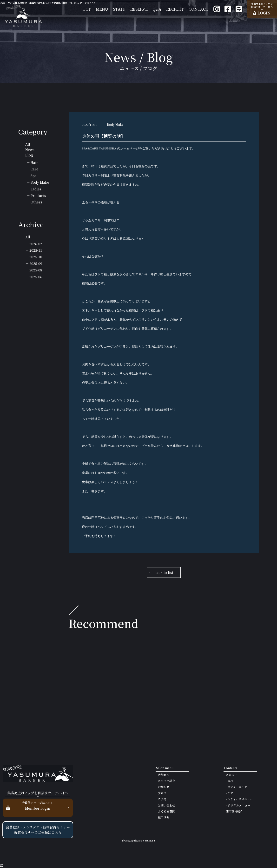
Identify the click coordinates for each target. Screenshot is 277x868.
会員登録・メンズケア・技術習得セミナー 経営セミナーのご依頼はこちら (38, 830)
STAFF (119, 9)
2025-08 (36, 270)
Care (34, 169)
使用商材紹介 (234, 811)
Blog (29, 155)
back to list (164, 572)
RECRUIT (175, 9)
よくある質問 (166, 811)
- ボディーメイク (236, 787)
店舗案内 (164, 775)
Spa (34, 176)
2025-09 (36, 263)
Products (38, 195)
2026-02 (36, 244)
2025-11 (36, 250)
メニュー (231, 775)
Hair (34, 162)
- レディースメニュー (239, 799)
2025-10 (36, 257)
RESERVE (139, 9)
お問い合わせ (166, 805)
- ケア (229, 793)
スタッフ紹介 (166, 781)
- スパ (229, 781)
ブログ (162, 793)
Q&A (157, 9)
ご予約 (162, 799)
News (30, 150)
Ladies (36, 189)
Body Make (40, 182)
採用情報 (164, 817)
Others (36, 202)
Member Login (38, 805)
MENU (102, 9)
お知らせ (164, 787)
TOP (87, 9)
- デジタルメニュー (238, 805)
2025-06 (36, 277)
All (28, 144)
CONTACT (199, 9)
